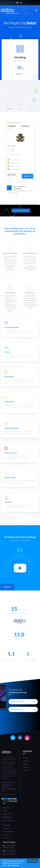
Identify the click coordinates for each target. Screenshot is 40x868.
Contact (26, 767)
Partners (4, 838)
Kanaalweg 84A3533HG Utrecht (9, 847)
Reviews (7, 587)
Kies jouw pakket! (21, 211)
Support (26, 764)
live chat (4, 3)
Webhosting (7, 814)
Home (25, 758)
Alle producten (8, 820)
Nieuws (25, 761)
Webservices (7, 817)
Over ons (4, 835)
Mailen (9, 3)
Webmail (4, 828)
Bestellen (27, 176)
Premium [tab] (27, 127)
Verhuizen (4, 825)
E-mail (5, 811)
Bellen (14, 3)
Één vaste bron (23, 710)
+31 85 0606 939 (9, 854)
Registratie (7, 808)
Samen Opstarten (23, 702)
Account (26, 770)
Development (4, 831)
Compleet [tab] (13, 127)
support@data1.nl (10, 851)
